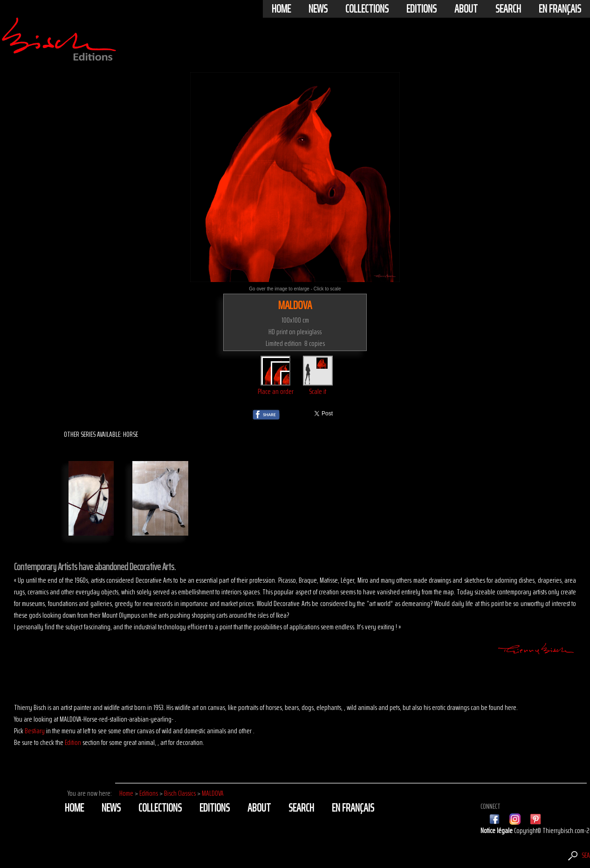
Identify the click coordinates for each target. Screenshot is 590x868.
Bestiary (35, 731)
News (318, 9)
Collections (367, 9)
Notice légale (497, 830)
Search (508, 9)
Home (281, 9)
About (466, 9)
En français (560, 9)
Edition (73, 742)
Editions (422, 9)
